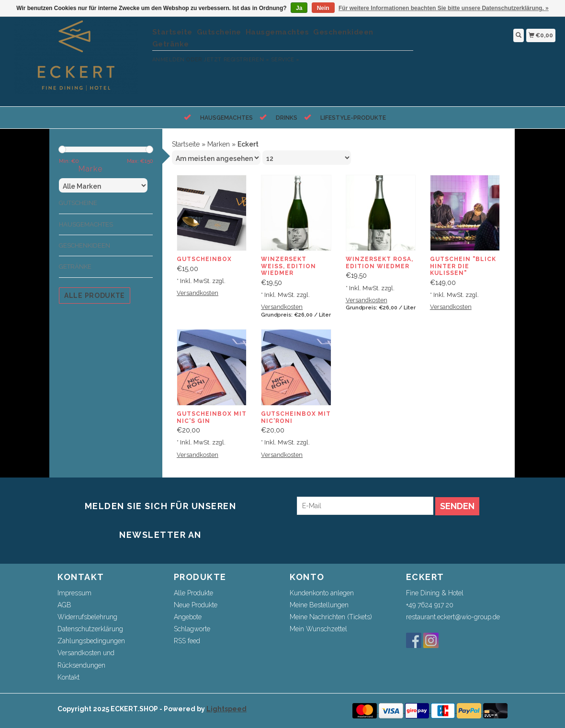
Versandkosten (198, 293)
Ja (299, 8)
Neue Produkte (196, 605)
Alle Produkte (95, 296)
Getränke (171, 44)
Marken (219, 144)
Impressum (74, 593)
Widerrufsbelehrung (87, 617)
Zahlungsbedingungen (91, 641)
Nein (323, 8)
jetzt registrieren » (236, 60)
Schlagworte (192, 629)
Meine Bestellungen (319, 605)
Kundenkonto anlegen (322, 593)
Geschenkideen (343, 32)
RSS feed (187, 641)
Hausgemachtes (277, 32)
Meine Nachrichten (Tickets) (331, 617)
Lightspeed (226, 709)
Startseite (172, 32)
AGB (64, 605)
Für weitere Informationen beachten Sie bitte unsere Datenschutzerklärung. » (444, 8)
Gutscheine (219, 32)
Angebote (188, 617)
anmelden (169, 60)
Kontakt (68, 677)
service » (285, 60)
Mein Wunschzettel (318, 629)
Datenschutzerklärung (90, 629)
